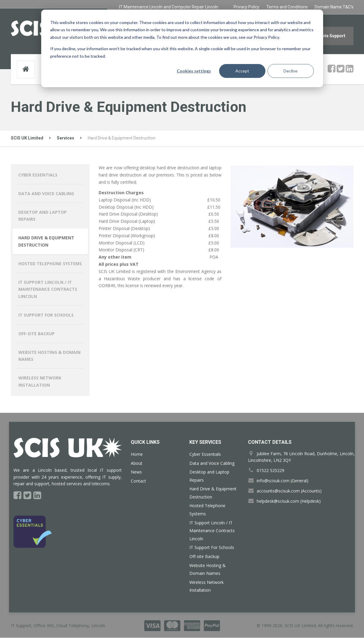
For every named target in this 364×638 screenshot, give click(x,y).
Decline (291, 71)
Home (137, 454)
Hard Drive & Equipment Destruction (46, 242)
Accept (242, 71)
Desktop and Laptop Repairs (43, 216)
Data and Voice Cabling (46, 194)
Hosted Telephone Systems (50, 264)
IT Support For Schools (46, 315)
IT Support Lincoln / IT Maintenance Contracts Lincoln (48, 290)
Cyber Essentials (38, 175)
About (137, 463)
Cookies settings (194, 71)
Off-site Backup (37, 334)
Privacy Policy (246, 7)
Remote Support (329, 36)
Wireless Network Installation (40, 382)
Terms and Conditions (287, 7)
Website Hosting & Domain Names (49, 356)
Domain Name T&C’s (334, 7)
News (136, 472)
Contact (138, 481)
